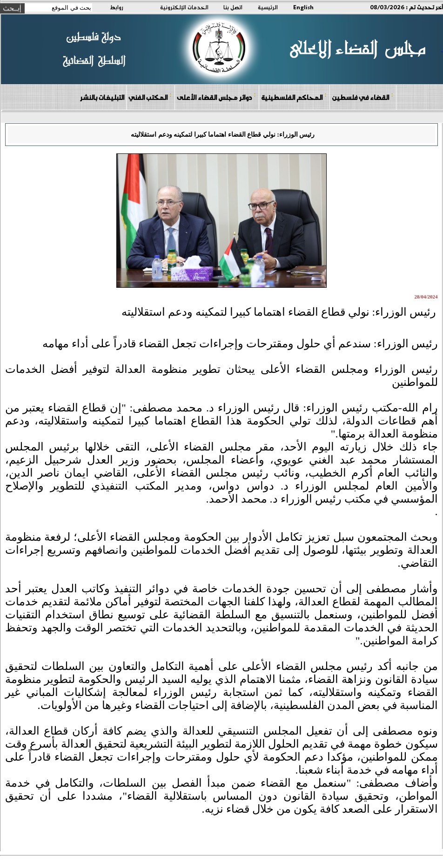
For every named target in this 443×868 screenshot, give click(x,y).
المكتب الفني (150, 97)
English (303, 7)
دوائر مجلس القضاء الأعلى (216, 97)
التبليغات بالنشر (102, 97)
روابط (117, 7)
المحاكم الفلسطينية (294, 97)
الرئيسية (268, 7)
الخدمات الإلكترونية (184, 7)
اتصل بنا (233, 7)
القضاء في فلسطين (362, 97)
